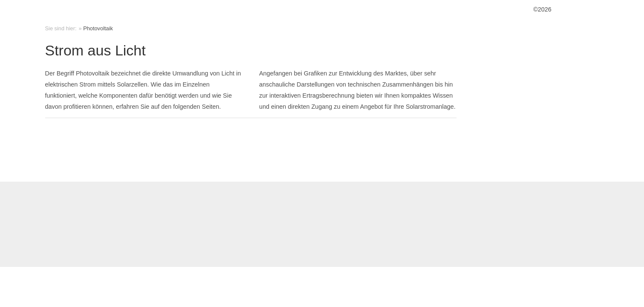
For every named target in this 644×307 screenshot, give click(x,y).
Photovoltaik (98, 28)
